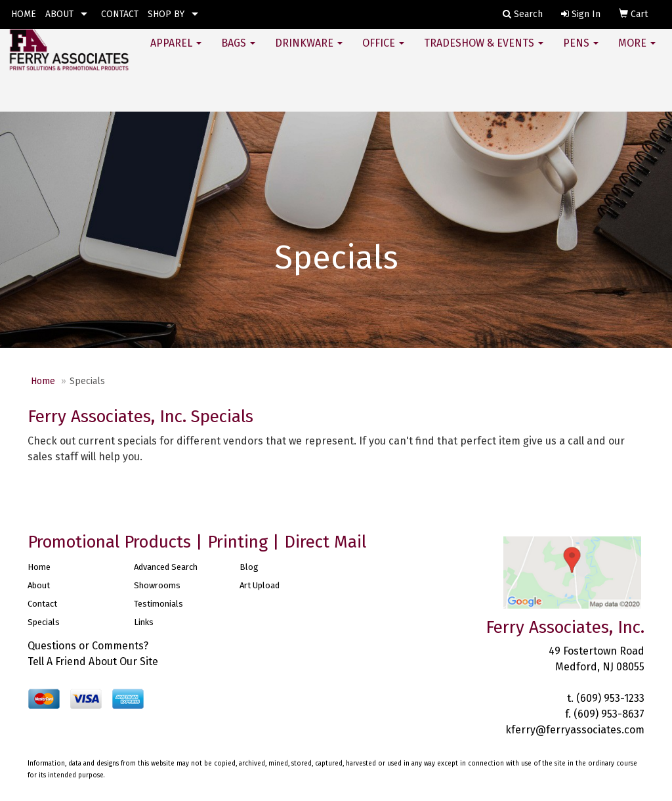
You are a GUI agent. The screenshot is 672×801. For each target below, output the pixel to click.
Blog (249, 567)
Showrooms (157, 585)
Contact (42, 604)
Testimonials (158, 604)
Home (43, 381)
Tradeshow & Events (484, 52)
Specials (44, 622)
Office (383, 52)
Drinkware (309, 52)
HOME (24, 14)
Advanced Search (166, 567)
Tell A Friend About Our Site (93, 661)
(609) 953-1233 (610, 698)
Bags (238, 52)
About (39, 585)
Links (144, 622)
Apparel (176, 52)
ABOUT (59, 14)
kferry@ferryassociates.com (575, 730)
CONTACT (120, 14)
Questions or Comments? (88, 646)
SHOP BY (166, 14)
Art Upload (260, 585)
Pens (581, 52)
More (637, 52)
